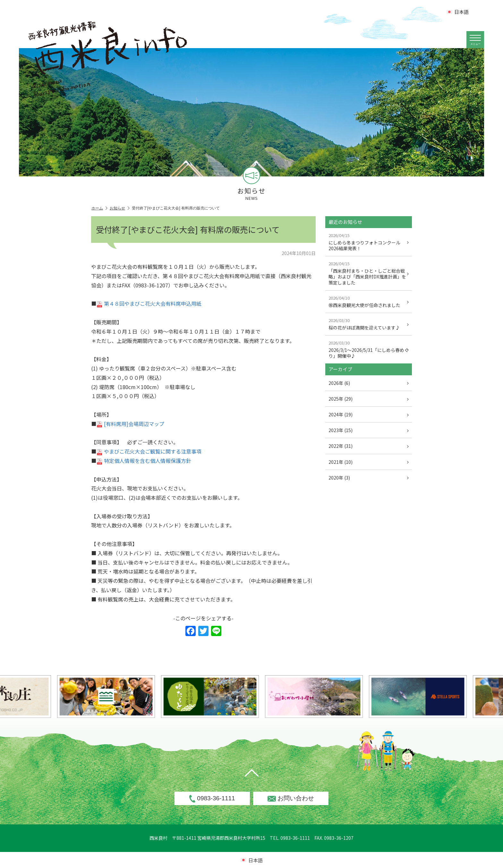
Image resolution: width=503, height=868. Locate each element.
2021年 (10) (369, 462)
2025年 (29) (369, 399)
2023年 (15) (369, 430)
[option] (228, 697)
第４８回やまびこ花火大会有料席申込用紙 (149, 303)
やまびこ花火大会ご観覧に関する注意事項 (149, 451)
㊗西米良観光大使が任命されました (369, 302)
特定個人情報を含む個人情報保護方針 (144, 461)
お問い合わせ (291, 798)
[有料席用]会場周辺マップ (130, 424)
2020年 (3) (369, 478)
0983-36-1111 (212, 799)
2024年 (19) (369, 414)
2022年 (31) (369, 446)
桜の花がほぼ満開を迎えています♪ (369, 324)
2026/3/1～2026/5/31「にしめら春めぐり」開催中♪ (369, 349)
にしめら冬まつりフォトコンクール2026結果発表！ (369, 242)
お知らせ (120, 208)
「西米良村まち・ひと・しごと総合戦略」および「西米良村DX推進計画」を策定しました (369, 273)
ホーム (99, 208)
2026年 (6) (369, 383)
